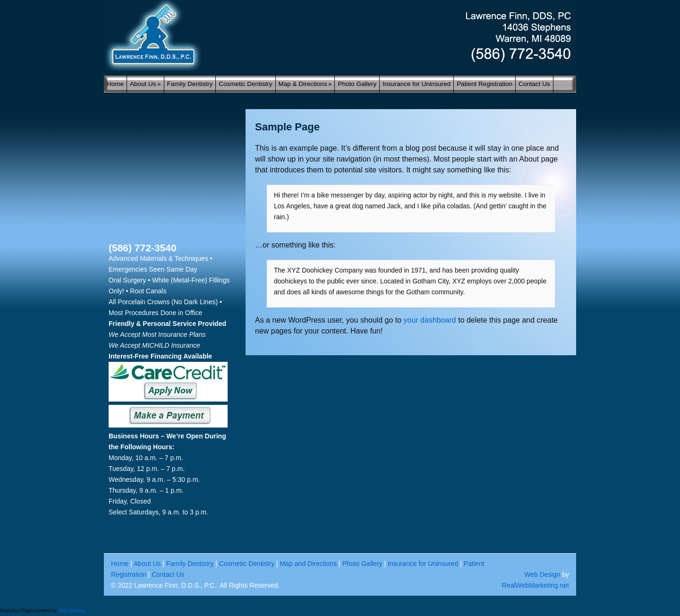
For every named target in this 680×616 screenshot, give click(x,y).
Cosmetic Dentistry (245, 84)
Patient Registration (484, 84)
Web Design (542, 574)
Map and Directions (309, 564)
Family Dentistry (190, 84)
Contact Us (534, 84)
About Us (145, 84)
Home (115, 84)
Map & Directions (305, 84)
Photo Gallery (357, 84)
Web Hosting (72, 611)
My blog (340, 35)
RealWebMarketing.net (535, 585)
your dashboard (430, 320)
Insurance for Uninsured (416, 84)
